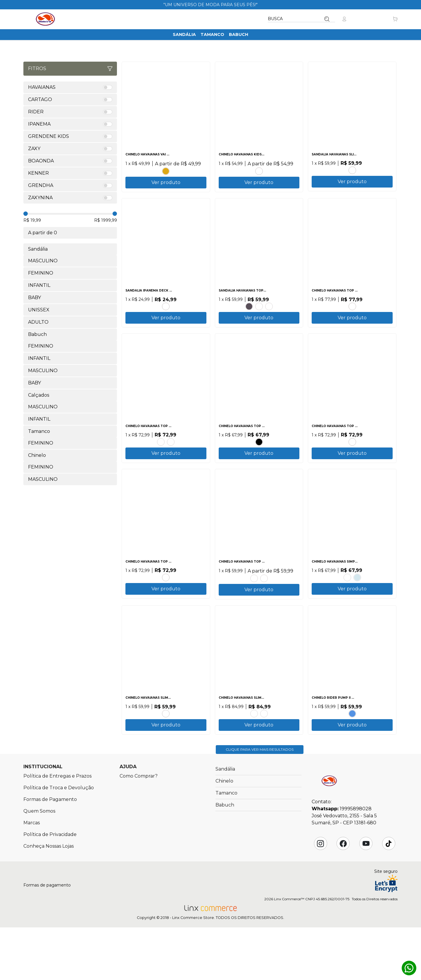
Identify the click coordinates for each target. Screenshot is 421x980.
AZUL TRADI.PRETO (347, 608)
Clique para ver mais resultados (260, 802)
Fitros (70, 68)
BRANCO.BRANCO (264, 609)
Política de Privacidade (50, 887)
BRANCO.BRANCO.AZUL (352, 754)
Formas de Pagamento (50, 852)
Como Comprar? (139, 829)
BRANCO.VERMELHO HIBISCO (352, 316)
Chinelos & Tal (45, 19)
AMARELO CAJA (254, 754)
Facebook (343, 896)
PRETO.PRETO (249, 316)
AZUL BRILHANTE (161, 462)
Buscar (327, 19)
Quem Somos (39, 864)
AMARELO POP (166, 170)
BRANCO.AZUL (357, 608)
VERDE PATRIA (352, 462)
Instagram (320, 896)
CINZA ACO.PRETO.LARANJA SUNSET (254, 609)
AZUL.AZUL (264, 754)
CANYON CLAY (269, 316)
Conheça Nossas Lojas (49, 899)
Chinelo (224, 834)
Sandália (184, 34)
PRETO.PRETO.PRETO (166, 608)
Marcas (32, 875)
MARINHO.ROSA (259, 170)
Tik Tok (389, 896)
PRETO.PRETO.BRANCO (259, 462)
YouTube (366, 896)
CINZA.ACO (171, 462)
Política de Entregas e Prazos (57, 829)
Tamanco (212, 34)
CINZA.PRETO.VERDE (166, 316)
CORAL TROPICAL (166, 754)
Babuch (239, 34)
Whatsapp (409, 968)
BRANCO (259, 316)
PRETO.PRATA (352, 169)
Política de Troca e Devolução (59, 840)
